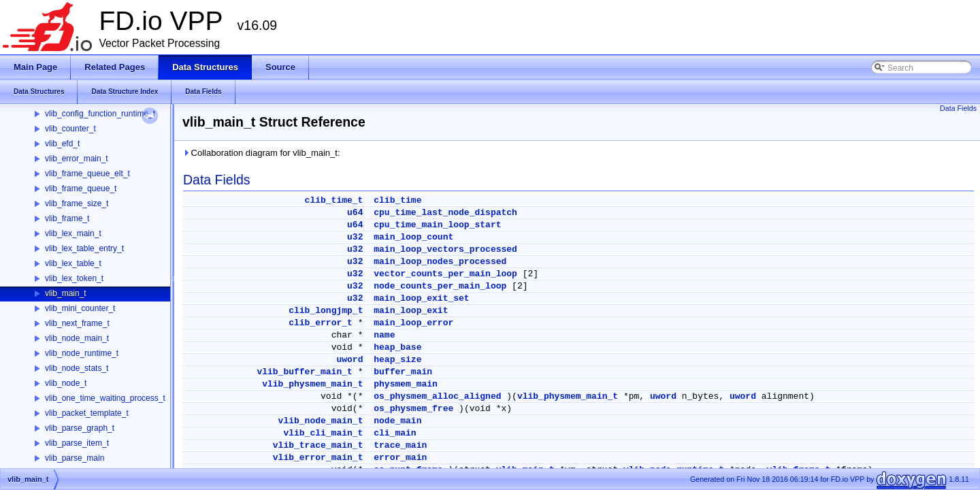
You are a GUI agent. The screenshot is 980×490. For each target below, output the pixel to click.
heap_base (397, 347)
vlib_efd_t (62, 144)
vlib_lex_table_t (73, 263)
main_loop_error (413, 323)
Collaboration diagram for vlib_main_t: (261, 153)
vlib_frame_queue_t (81, 189)
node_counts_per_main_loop (440, 286)
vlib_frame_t (67, 218)
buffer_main (403, 372)
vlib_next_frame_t (77, 323)
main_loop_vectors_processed (445, 249)
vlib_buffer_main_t (304, 372)
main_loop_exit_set (421, 298)
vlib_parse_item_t (77, 443)
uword (349, 360)
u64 (355, 213)
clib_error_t (321, 323)
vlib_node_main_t (77, 338)
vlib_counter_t (70, 129)
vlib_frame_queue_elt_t (87, 174)
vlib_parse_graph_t (80, 428)
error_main (400, 458)
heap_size (397, 360)
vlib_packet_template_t (87, 413)
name (384, 335)
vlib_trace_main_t (318, 445)
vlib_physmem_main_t (312, 384)
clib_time (397, 200)
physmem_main (406, 384)
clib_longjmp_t (326, 311)
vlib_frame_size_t (77, 203)
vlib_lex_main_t (73, 233)
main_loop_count (413, 237)
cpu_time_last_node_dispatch (445, 213)
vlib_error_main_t (77, 159)
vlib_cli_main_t (323, 433)
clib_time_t (334, 200)
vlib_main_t (66, 293)
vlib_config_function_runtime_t (100, 114)
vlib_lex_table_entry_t (84, 248)
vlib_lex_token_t (74, 278)
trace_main (400, 445)
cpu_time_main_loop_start (437, 225)
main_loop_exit (411, 311)
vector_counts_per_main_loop (445, 274)
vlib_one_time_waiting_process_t (105, 398)
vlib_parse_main (75, 458)
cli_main (395, 433)
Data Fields (958, 108)
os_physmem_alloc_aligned (437, 396)
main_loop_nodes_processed (440, 262)
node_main (397, 421)
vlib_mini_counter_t (80, 308)
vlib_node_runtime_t (82, 353)
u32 (355, 237)
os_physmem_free (413, 409)
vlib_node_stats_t (77, 368)
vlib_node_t (66, 383)
